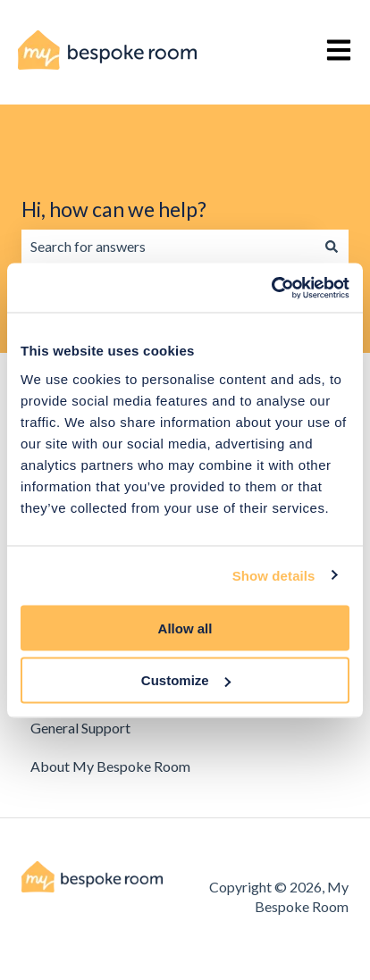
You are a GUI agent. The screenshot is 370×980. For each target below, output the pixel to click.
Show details (274, 576)
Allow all (185, 628)
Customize (186, 680)
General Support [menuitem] (80, 728)
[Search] (332, 247)
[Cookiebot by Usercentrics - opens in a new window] (271, 288)
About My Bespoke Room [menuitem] (110, 766)
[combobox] (168, 247)
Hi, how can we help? (114, 209)
